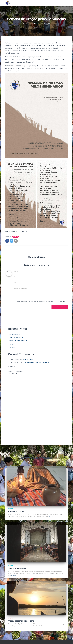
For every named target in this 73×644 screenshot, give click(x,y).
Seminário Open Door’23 (16, 337)
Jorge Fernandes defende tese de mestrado (37, 362)
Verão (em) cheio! (28, 359)
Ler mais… (51, 472)
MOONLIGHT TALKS (14, 334)
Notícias (16, 237)
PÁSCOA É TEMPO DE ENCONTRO (18, 341)
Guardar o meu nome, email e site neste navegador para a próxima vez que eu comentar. (41, 302)
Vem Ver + (12, 344)
